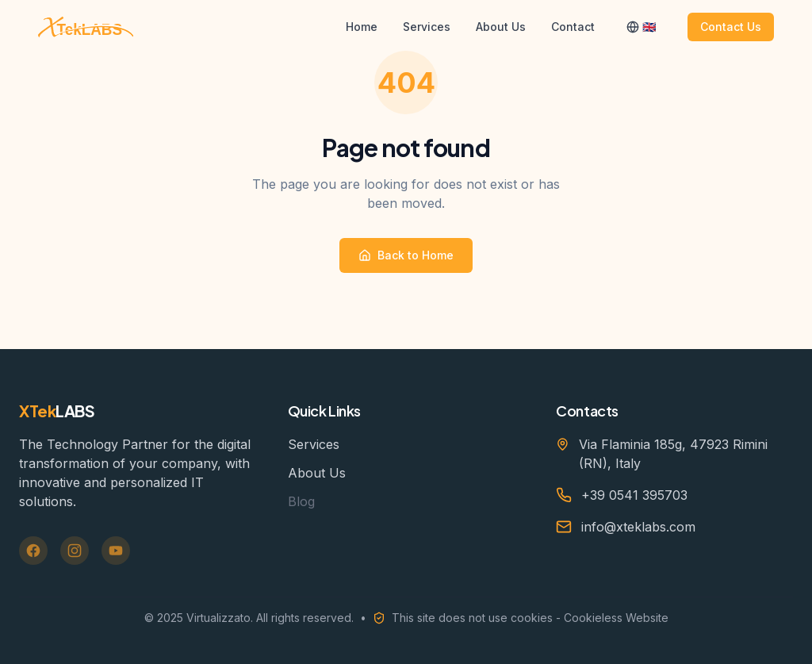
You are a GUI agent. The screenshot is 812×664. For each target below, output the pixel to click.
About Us (501, 27)
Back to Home (406, 255)
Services (427, 27)
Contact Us (731, 27)
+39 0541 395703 (634, 495)
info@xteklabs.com (638, 527)
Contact (573, 27)
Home (362, 27)
